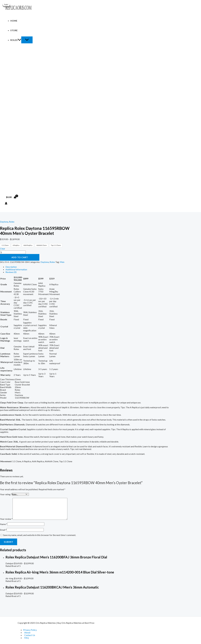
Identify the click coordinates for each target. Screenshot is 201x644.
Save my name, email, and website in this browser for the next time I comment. (40, 535)
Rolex (16, 40)
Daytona (4, 222)
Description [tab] (11, 267)
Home (14, 21)
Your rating (6, 494)
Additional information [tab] (16, 269)
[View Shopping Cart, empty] (11, 197)
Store (14, 30)
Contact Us (30, 635)
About (27, 632)
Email (3, 529)
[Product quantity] (13, 252)
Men (62, 262)
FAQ (27, 638)
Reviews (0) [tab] (11, 272)
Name (4, 524)
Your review (6, 519)
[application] (19, 40)
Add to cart (20, 257)
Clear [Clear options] (3, 249)
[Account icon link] (6, 203)
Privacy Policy (30, 630)
